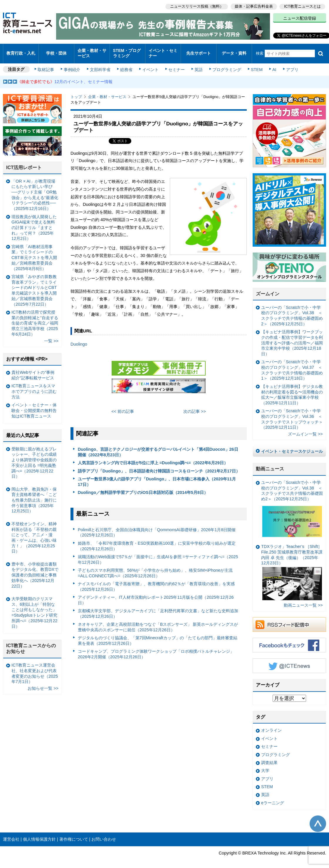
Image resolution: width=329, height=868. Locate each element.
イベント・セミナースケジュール (292, 447)
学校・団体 (57, 51)
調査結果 (269, 758)
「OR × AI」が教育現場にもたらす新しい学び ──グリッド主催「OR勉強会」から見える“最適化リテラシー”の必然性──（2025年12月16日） (35, 191)
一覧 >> (51, 337)
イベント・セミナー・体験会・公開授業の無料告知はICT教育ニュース (34, 406)
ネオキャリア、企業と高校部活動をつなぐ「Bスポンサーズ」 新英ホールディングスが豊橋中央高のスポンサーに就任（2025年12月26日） (158, 623)
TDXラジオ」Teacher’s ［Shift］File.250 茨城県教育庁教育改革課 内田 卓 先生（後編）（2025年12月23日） (292, 568)
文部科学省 (100, 65)
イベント (150, 65)
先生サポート (199, 51)
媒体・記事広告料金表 (253, 6)
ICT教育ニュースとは (302, 6)
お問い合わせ (104, 835)
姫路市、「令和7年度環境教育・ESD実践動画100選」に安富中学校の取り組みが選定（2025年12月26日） (157, 542)
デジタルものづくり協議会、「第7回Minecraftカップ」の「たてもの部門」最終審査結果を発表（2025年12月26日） (158, 636)
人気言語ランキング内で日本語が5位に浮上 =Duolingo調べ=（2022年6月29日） (153, 459)
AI (272, 65)
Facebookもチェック (289, 641)
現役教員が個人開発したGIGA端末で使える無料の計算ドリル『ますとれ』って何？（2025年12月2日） (34, 223)
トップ (76, 92)
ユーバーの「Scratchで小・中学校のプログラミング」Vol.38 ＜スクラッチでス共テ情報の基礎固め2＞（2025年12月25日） (292, 506)
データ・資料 (234, 51)
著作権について (74, 835)
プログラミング (225, 65)
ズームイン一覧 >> (305, 430)
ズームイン (268, 289)
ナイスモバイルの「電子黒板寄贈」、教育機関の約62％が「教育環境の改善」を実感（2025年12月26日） (156, 582)
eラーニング (273, 798)
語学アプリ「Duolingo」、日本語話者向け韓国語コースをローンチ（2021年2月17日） (159, 467)
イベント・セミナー (163, 51)
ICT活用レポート (24, 163)
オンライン (271, 726)
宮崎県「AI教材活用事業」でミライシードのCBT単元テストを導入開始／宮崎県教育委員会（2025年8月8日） (34, 253)
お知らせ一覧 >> (43, 684)
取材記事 (47, 65)
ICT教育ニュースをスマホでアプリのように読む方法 (34, 387)
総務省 (126, 65)
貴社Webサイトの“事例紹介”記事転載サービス (33, 371)
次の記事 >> (195, 407)
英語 (197, 65)
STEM (255, 65)
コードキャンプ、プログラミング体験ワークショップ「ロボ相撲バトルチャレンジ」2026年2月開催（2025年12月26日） (156, 650)
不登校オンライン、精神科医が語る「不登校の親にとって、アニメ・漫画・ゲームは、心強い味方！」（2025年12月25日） (34, 533)
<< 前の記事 (123, 407)
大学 (265, 766)
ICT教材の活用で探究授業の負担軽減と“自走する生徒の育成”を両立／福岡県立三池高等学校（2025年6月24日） (35, 319)
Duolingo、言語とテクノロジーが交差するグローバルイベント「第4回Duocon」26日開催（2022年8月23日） (158, 448)
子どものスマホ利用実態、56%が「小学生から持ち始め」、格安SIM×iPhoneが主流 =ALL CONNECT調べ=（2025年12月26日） (155, 569)
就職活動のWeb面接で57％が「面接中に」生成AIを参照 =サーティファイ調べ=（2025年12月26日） (158, 555)
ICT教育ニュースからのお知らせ (31, 644)
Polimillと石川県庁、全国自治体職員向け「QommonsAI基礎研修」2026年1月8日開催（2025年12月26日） (157, 528)
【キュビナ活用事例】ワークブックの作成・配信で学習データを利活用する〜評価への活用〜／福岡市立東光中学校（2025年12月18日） (292, 338)
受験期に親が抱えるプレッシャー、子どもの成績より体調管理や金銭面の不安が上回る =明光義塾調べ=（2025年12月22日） (34, 458)
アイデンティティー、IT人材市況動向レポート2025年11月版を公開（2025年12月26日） (156, 596)
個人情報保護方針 (39, 835)
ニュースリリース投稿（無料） (196, 6)
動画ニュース (270, 464)
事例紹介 (73, 65)
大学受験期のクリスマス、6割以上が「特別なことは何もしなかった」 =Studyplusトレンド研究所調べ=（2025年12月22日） (34, 608)
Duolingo (79, 340)
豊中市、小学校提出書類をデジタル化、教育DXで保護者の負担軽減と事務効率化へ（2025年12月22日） (35, 571)
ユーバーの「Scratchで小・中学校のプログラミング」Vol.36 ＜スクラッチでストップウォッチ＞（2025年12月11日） (292, 415)
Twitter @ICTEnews (289, 661)
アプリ (289, 65)
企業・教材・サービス (92, 51)
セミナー (176, 65)
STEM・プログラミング (127, 51)
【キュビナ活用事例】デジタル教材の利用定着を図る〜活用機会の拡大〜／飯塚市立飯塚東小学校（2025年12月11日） (292, 390)
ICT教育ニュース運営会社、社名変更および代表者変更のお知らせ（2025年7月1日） (35, 669)
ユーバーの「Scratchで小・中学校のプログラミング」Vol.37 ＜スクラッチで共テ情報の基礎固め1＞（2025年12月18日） (292, 366)
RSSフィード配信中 (289, 620)
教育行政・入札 (21, 51)
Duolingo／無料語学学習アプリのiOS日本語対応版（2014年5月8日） (143, 488)
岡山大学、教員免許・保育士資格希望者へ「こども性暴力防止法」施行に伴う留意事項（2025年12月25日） (34, 496)
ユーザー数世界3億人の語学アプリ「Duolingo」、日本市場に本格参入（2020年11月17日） (157, 477)
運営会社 (11, 835)
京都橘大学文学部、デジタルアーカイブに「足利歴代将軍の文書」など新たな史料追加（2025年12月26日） (158, 609)
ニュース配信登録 (300, 18)
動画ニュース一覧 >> (303, 601)
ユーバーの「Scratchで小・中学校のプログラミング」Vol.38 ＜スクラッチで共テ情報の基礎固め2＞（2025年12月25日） (292, 311)
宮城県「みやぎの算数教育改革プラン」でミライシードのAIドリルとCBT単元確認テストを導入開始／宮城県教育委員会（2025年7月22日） (34, 286)
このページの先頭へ (318, 819)
